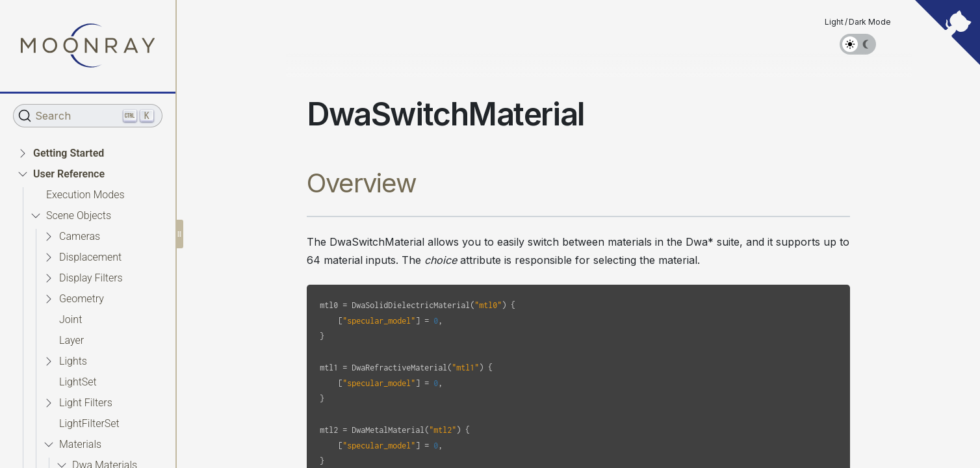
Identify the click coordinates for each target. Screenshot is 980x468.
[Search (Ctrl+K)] (88, 116)
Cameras (80, 236)
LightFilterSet (89, 423)
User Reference (69, 174)
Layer (71, 340)
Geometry (82, 299)
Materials (80, 444)
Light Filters (86, 403)
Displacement (90, 257)
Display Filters (91, 278)
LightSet (78, 382)
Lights (73, 361)
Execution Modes (85, 195)
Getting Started (69, 153)
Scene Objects (79, 215)
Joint (71, 319)
